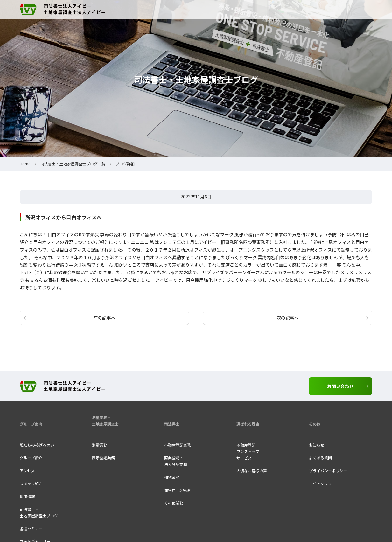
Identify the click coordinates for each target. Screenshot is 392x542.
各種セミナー (31, 528)
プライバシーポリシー (328, 471)
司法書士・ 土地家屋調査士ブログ (39, 512)
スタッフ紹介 (31, 483)
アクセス (27, 471)
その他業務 (174, 503)
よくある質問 (320, 458)
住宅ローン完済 (177, 490)
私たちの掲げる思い (37, 445)
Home (25, 164)
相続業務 (172, 477)
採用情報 (27, 496)
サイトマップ (320, 483)
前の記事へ (104, 318)
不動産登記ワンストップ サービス (248, 451)
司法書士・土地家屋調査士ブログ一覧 (73, 164)
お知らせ (317, 445)
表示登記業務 (103, 458)
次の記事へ (288, 318)
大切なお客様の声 (252, 471)
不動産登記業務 (178, 445)
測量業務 (100, 445)
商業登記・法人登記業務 (176, 461)
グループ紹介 (31, 458)
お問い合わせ (340, 386)
